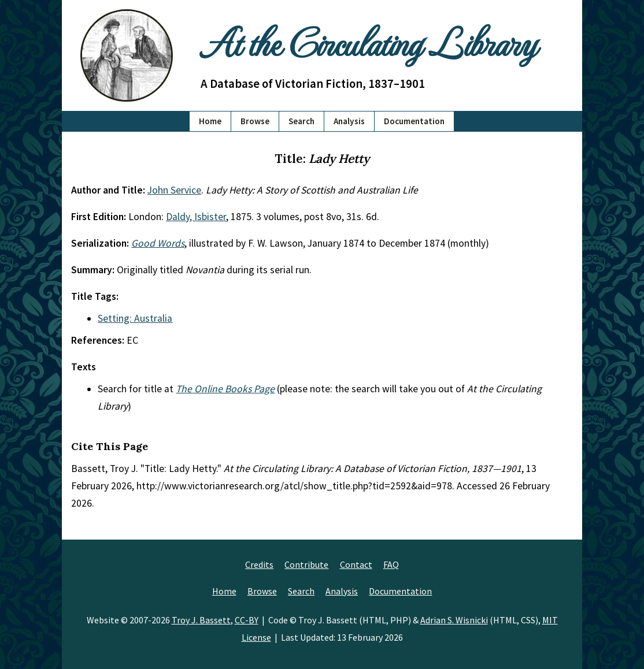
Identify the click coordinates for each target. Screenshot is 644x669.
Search (301, 121)
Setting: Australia (135, 318)
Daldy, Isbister (196, 217)
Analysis (349, 121)
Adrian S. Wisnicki (454, 620)
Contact (356, 564)
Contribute (306, 564)
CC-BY (247, 620)
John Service (174, 190)
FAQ (391, 564)
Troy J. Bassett (201, 620)
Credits (259, 564)
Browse (255, 121)
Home (210, 121)
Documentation (414, 121)
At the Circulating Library (368, 41)
